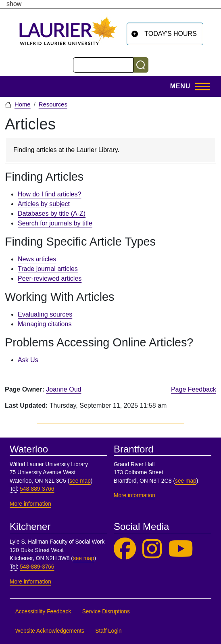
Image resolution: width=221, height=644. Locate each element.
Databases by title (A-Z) (52, 214)
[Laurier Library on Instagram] (152, 549)
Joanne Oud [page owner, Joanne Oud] (64, 389)
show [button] (14, 4)
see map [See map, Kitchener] (84, 558)
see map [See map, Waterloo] (80, 481)
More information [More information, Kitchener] (30, 582)
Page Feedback (194, 389)
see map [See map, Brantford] (186, 481)
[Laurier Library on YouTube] (181, 549)
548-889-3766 (37, 489)
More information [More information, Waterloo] (30, 504)
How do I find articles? (49, 194)
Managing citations (45, 324)
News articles (37, 259)
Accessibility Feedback (43, 612)
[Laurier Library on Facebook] (125, 549)
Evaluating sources (45, 314)
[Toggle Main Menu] (188, 86)
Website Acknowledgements (50, 631)
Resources (53, 104)
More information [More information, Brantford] (134, 495)
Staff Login (108, 631)
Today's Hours (171, 34)
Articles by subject (44, 204)
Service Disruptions (106, 612)
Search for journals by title (55, 223)
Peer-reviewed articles (50, 278)
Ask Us (28, 360)
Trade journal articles (48, 269)
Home (23, 104)
